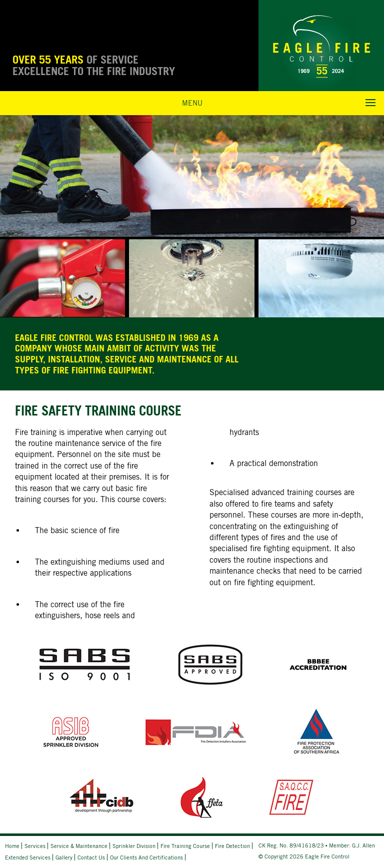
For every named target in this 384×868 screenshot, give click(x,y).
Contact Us (91, 857)
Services (35, 846)
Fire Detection (232, 846)
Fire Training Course (185, 846)
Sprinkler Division (134, 846)
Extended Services (28, 857)
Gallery (64, 857)
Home (12, 846)
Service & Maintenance (79, 846)
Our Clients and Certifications (146, 857)
